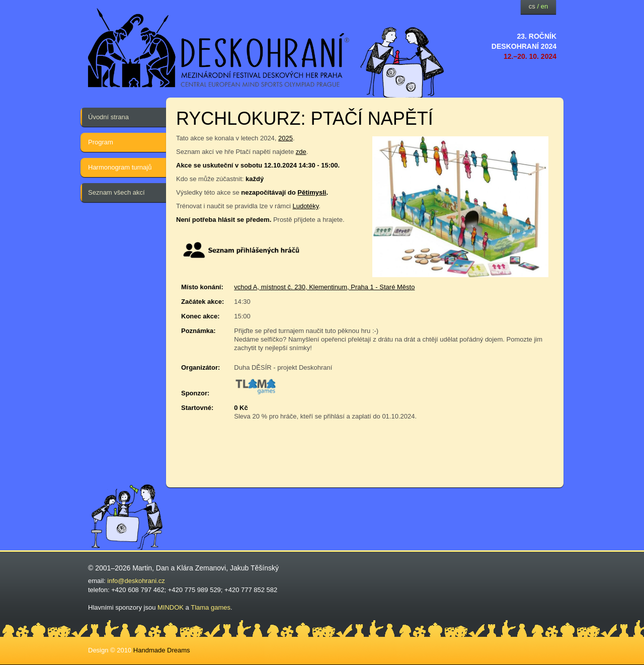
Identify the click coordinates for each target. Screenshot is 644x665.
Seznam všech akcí (116, 192)
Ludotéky (305, 206)
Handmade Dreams (162, 650)
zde (301, 152)
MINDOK (171, 607)
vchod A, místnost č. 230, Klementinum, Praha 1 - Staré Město (324, 287)
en (544, 6)
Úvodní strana (108, 117)
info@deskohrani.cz (136, 581)
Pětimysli (312, 192)
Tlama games (211, 607)
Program (101, 142)
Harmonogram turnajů (120, 167)
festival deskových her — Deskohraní (219, 48)
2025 (286, 138)
